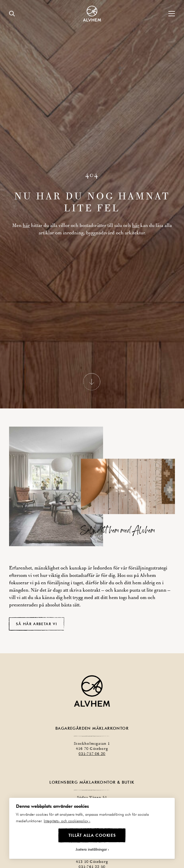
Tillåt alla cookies (92, 835)
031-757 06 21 (98, 797)
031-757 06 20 (92, 738)
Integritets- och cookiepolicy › (67, 821)
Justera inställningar (91, 849)
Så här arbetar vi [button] (36, 608)
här (26, 218)
